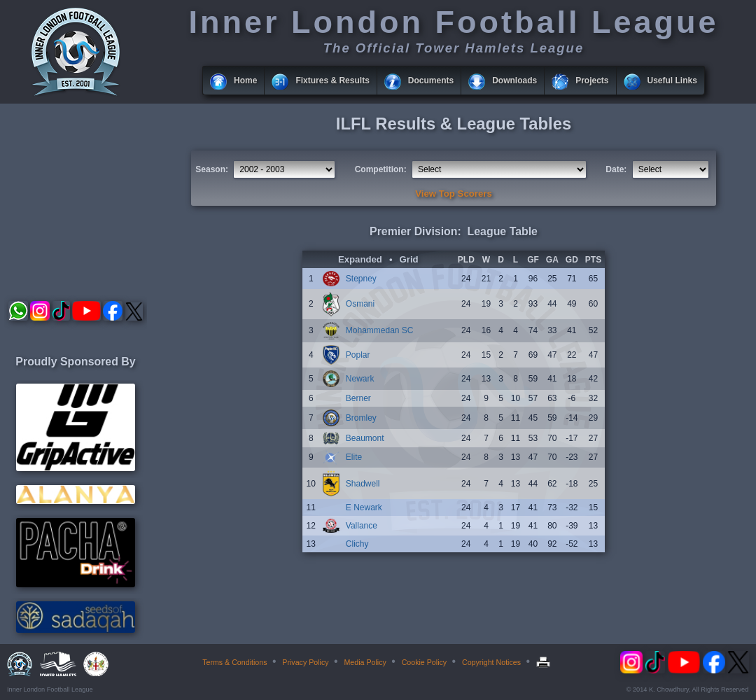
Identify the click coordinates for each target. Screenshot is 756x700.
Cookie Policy (425, 662)
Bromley (361, 418)
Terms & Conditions (234, 662)
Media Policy (365, 662)
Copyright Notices (491, 662)
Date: (616, 169)
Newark (360, 379)
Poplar (358, 355)
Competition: (381, 169)
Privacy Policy (305, 662)
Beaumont (365, 438)
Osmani (360, 304)
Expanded (360, 259)
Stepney (361, 279)
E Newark (364, 507)
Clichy (357, 544)
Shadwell (363, 484)
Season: (212, 169)
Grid (409, 259)
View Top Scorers (453, 194)
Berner (358, 398)
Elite (354, 457)
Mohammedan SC (380, 330)
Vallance (362, 526)
